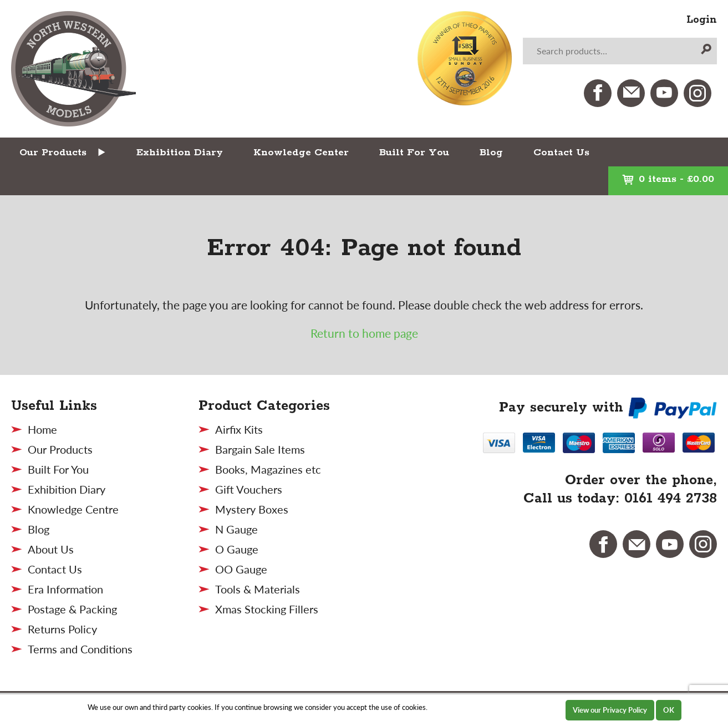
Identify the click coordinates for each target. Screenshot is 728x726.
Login (702, 20)
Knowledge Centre (73, 509)
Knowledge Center (301, 153)
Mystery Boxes (252, 509)
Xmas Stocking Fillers (267, 609)
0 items (668, 179)
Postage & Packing (72, 609)
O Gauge (237, 549)
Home (42, 429)
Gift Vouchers (249, 489)
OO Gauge (241, 569)
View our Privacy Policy (610, 710)
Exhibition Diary (180, 153)
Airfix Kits (239, 429)
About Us (51, 549)
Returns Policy (62, 629)
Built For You (414, 153)
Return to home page (364, 333)
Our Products (53, 153)
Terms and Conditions (80, 649)
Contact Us (561, 153)
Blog (491, 153)
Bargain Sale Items (260, 449)
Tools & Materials (258, 589)
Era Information (65, 589)
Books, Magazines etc (268, 469)
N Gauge (236, 529)
